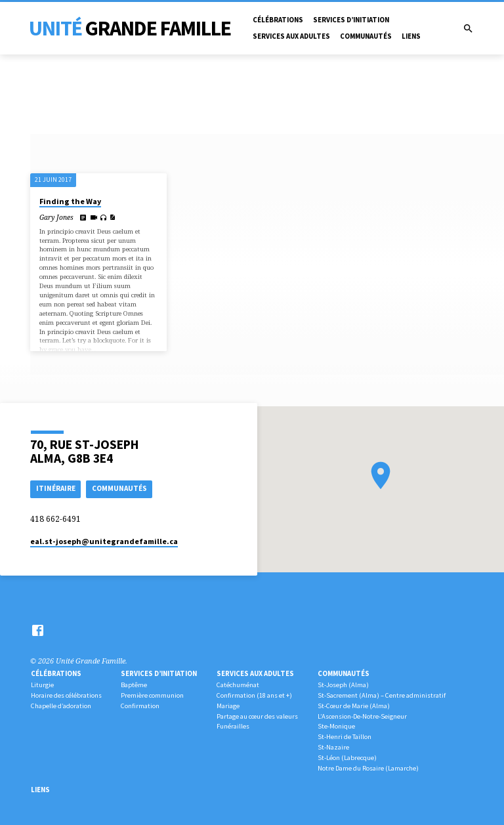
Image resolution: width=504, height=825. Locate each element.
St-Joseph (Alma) (343, 685)
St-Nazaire (333, 747)
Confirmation (140, 706)
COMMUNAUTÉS (119, 488)
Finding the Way (70, 201)
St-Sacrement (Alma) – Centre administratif (382, 695)
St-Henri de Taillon (345, 737)
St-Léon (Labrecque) (347, 758)
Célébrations (278, 20)
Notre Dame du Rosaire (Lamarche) (368, 768)
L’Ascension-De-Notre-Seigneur (362, 716)
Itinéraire (56, 488)
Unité (130, 28)
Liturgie (42, 685)
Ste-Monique (336, 726)
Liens (411, 36)
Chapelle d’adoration (61, 706)
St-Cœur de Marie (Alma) (354, 706)
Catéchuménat (238, 685)
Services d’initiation (351, 20)
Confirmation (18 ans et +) (254, 695)
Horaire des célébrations (66, 695)
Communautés (366, 36)
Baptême (134, 685)
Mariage (228, 706)
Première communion (152, 695)
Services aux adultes (291, 36)
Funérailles (233, 726)
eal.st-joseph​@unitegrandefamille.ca (104, 541)
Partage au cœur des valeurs (257, 716)
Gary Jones (56, 217)
